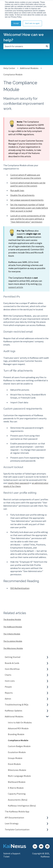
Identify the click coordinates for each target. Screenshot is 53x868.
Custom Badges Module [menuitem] (19, 746)
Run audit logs (17, 190)
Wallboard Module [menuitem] (17, 782)
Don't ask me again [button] (32, 23)
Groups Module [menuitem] (15, 758)
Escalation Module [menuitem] (17, 752)
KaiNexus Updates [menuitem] (13, 711)
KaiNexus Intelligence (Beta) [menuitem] (22, 806)
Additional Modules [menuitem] (14, 716)
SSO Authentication (20, 588)
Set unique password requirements (27, 200)
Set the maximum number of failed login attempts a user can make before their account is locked (29, 208)
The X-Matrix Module (12, 634)
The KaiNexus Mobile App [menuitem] (17, 811)
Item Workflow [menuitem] (12, 669)
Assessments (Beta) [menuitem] (18, 800)
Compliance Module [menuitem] (18, 740)
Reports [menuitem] (9, 693)
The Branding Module (12, 619)
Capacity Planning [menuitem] (17, 794)
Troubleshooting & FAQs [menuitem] (17, 705)
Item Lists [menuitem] (10, 681)
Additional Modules (29, 68)
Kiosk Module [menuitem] (14, 764)
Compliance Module (13, 74)
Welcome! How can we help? (24, 37)
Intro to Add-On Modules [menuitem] (20, 722)
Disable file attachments (22, 195)
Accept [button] (16, 23)
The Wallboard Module (13, 627)
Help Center (9, 68)
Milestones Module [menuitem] (17, 770)
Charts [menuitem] (8, 675)
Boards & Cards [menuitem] (12, 663)
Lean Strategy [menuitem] (12, 823)
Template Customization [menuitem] (17, 829)
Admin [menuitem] (8, 699)
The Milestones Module (13, 648)
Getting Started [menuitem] (13, 657)
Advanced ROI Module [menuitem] (18, 728)
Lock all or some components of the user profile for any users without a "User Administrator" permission (28, 219)
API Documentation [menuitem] (14, 818)
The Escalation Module (13, 641)
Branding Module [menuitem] (16, 734)
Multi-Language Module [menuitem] (19, 776)
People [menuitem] (8, 687)
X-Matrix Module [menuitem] (16, 788)
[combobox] (24, 46)
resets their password (18, 483)
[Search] (47, 46)
